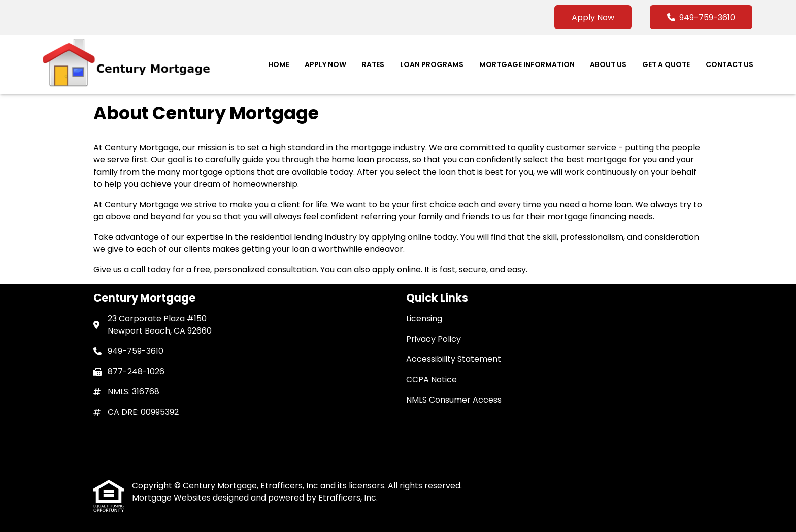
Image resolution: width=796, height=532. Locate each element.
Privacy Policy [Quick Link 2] (434, 339)
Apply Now (593, 18)
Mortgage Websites (172, 498)
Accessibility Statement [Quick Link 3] (454, 359)
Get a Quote (666, 64)
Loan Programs (432, 64)
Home (279, 64)
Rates (373, 64)
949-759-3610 (701, 18)
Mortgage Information (527, 64)
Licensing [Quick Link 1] (424, 319)
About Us (608, 64)
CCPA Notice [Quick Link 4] (432, 379)
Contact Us (729, 64)
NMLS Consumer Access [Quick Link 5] (454, 400)
